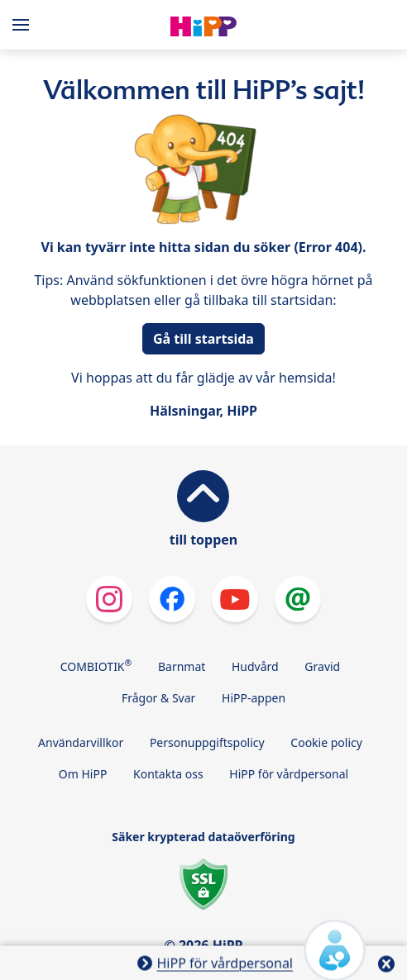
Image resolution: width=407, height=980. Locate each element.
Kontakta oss (168, 774)
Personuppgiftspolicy (207, 742)
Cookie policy (326, 742)
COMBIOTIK (96, 665)
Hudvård (255, 666)
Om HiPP (83, 774)
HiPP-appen (254, 698)
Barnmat (182, 666)
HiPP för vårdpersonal (289, 774)
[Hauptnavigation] (24, 25)
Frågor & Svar (158, 698)
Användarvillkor (81, 742)
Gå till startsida (203, 339)
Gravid (322, 666)
